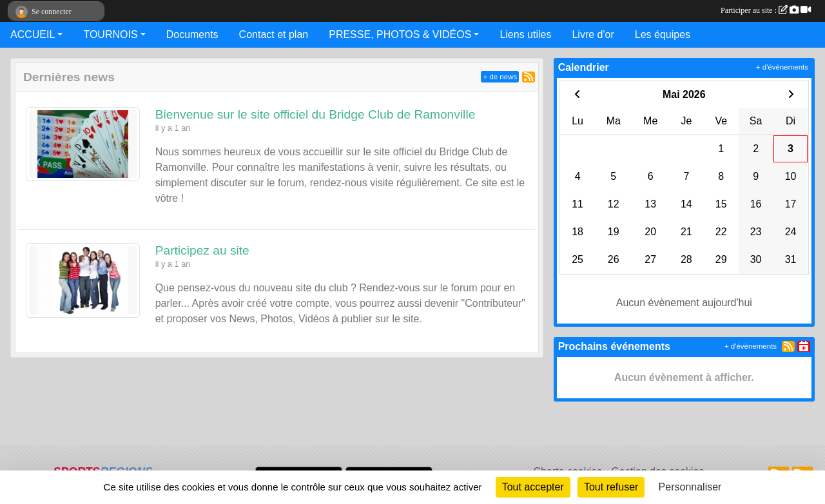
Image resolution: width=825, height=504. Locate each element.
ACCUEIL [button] (33, 34)
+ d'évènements (782, 67)
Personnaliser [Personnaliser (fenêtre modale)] (690, 487)
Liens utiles (525, 34)
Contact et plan (274, 34)
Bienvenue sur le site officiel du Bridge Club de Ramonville (315, 114)
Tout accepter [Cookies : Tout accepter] (533, 487)
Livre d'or (593, 34)
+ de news (500, 77)
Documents (192, 34)
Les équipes (663, 34)
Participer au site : (766, 10)
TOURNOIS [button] (110, 34)
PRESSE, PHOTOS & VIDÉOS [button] (400, 34)
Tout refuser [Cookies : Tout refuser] (611, 487)
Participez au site (202, 250)
